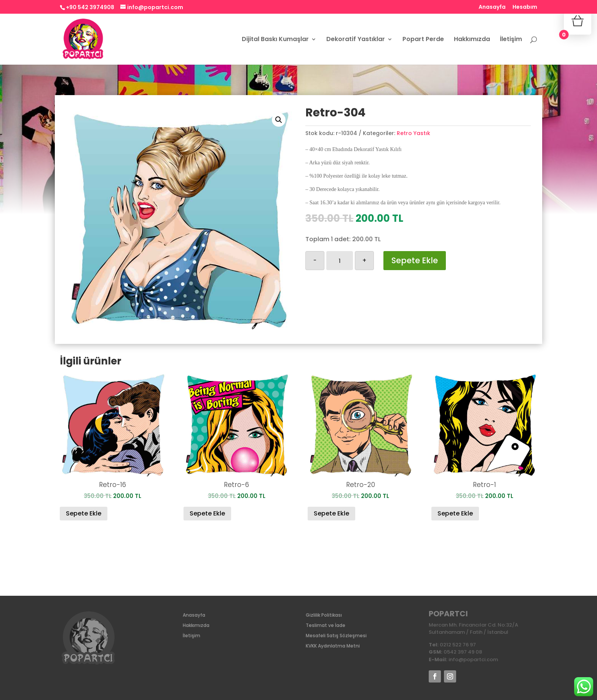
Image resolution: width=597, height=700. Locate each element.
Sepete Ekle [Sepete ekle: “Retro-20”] (331, 513)
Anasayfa (492, 7)
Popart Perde (423, 40)
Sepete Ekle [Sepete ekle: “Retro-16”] (84, 513)
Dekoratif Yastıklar (356, 40)
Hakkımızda (472, 40)
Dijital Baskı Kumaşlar (275, 40)
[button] (279, 120)
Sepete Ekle (415, 260)
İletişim (511, 40)
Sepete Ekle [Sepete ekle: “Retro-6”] (207, 513)
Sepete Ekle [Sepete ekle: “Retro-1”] (455, 513)
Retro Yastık (413, 133)
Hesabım (525, 7)
